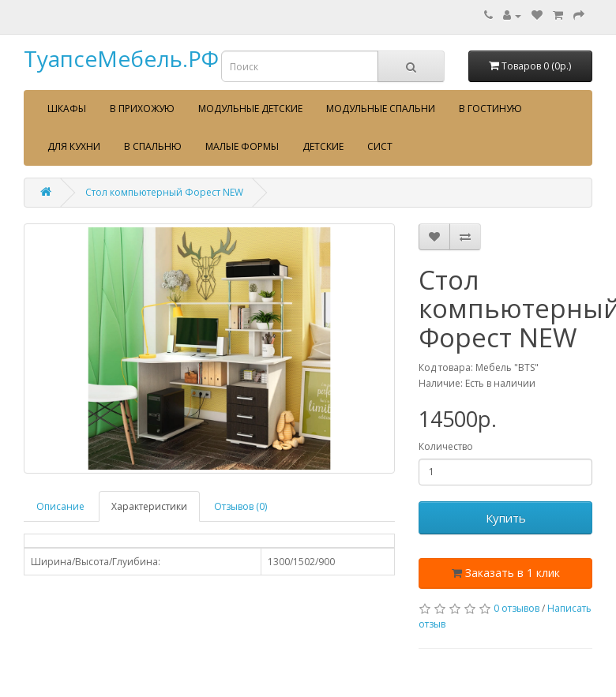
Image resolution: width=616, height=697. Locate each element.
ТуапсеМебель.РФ (121, 58)
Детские (323, 146)
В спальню (153, 146)
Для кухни (74, 146)
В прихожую (142, 109)
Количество (446, 446)
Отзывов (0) (240, 506)
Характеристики (149, 506)
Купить (506, 518)
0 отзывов (516, 608)
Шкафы (67, 109)
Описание (60, 506)
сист (380, 146)
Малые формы (242, 146)
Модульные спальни (381, 109)
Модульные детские (250, 109)
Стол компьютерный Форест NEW (164, 192)
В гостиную (490, 109)
